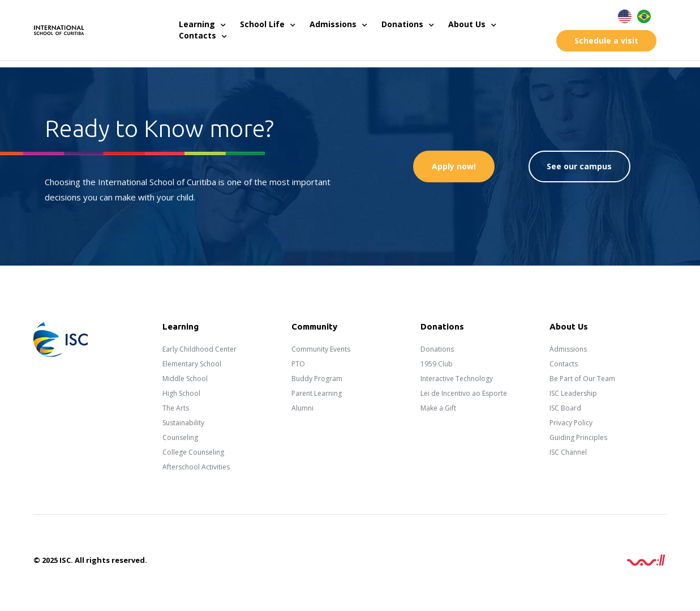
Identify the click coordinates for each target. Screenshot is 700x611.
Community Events (321, 349)
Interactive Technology (457, 379)
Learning (202, 24)
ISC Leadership (573, 393)
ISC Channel (568, 452)
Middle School (185, 379)
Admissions (338, 24)
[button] (606, 41)
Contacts (203, 36)
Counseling (180, 437)
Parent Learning (317, 393)
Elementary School (192, 364)
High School (181, 393)
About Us (472, 24)
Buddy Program (317, 379)
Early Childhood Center (199, 349)
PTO (298, 364)
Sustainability (183, 423)
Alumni (302, 408)
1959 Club (437, 364)
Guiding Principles (578, 437)
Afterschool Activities (196, 467)
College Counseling (193, 452)
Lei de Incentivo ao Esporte (464, 393)
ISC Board (565, 408)
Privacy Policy (571, 423)
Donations (408, 24)
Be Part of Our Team (582, 379)
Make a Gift (438, 408)
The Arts (176, 408)
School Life (268, 24)
